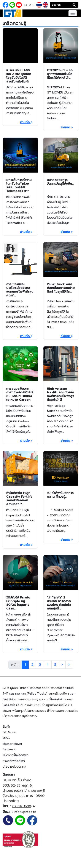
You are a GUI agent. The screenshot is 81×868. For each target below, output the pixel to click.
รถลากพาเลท (17, 694)
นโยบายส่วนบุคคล (14, 767)
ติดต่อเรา (9, 775)
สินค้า (6, 727)
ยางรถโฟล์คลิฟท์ (14, 761)
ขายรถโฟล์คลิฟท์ (31, 688)
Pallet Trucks (37, 694)
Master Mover (12, 744)
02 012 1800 (22, 806)
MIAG (6, 738)
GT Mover (10, 732)
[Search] (60, 5)
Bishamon (10, 749)
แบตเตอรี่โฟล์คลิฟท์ (51, 699)
